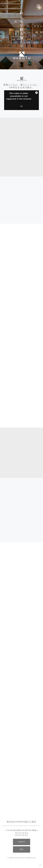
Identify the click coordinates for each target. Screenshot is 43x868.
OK (21, 106)
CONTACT (21, 842)
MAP (21, 849)
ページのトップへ (40, 865)
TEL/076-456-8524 (21, 833)
